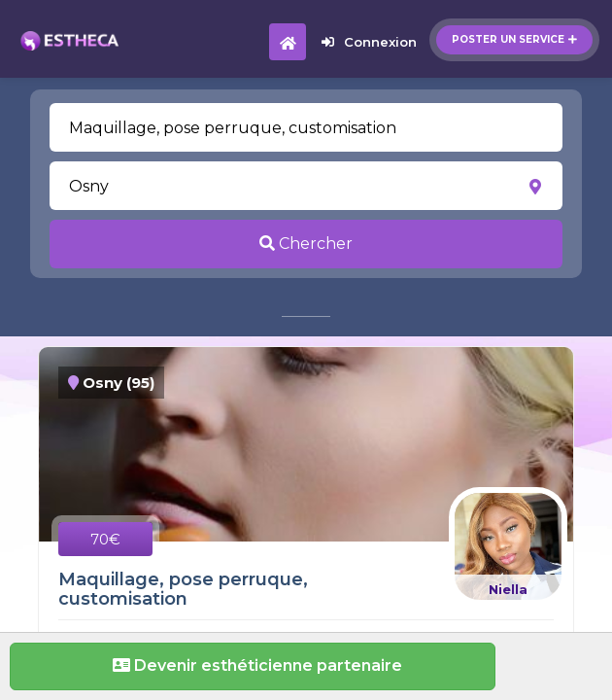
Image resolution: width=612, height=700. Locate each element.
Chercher (306, 244)
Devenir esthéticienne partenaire (253, 665)
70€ (105, 539)
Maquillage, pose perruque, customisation (183, 589)
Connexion (369, 42)
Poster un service (514, 39)
